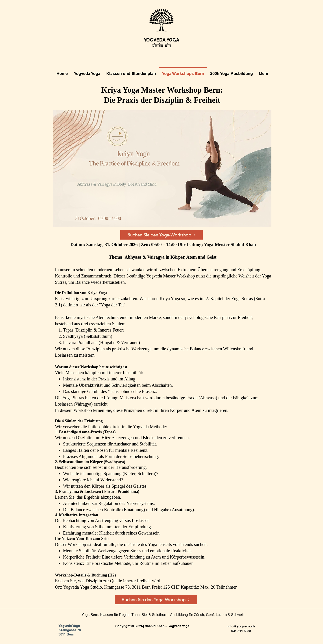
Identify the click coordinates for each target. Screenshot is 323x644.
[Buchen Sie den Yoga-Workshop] (161, 235)
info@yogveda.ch (241, 626)
